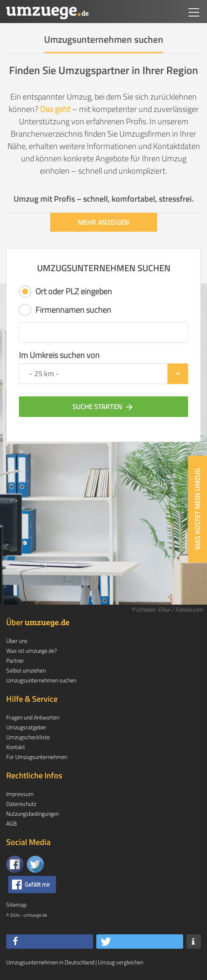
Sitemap (16, 904)
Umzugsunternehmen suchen (41, 680)
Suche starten (103, 407)
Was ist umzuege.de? (31, 651)
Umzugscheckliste (28, 737)
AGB (12, 823)
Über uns (17, 641)
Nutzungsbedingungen (33, 814)
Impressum (20, 794)
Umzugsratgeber (26, 727)
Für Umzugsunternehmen (37, 757)
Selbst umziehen (26, 670)
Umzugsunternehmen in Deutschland (50, 962)
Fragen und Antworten (33, 717)
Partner (15, 660)
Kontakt (16, 747)
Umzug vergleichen (121, 962)
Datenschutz (21, 804)
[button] (50, 942)
